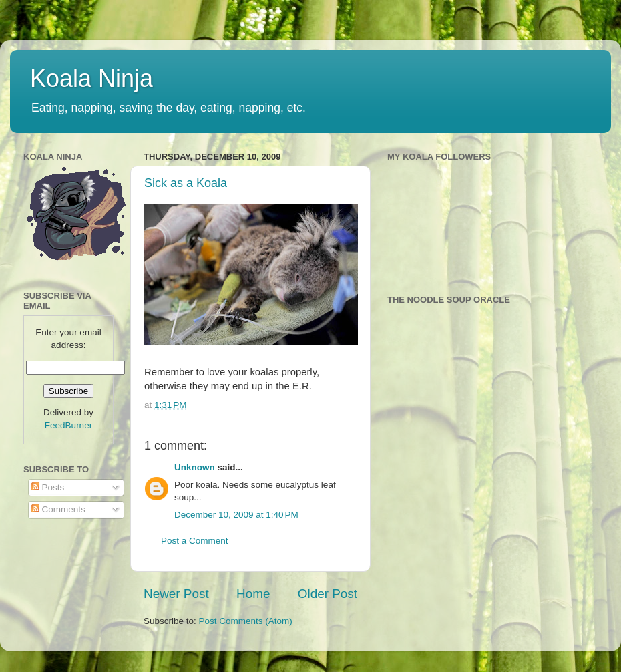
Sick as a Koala (186, 183)
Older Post (328, 594)
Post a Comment (195, 541)
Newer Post (176, 594)
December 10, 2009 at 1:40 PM (236, 515)
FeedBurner (68, 425)
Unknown (195, 467)
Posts (48, 487)
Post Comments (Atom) (246, 621)
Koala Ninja (91, 78)
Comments (58, 509)
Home (253, 594)
